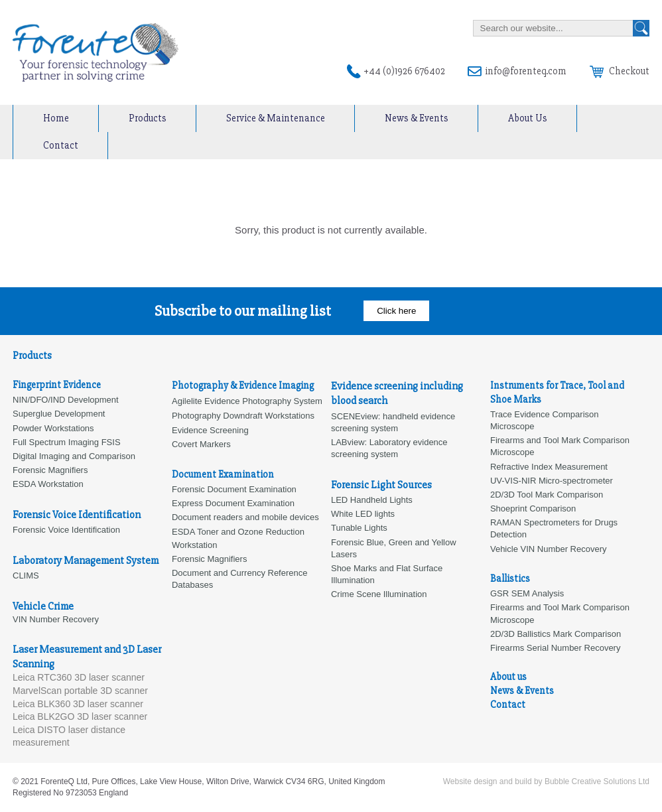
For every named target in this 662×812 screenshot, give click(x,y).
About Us (528, 118)
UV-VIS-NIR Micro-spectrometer (552, 481)
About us (508, 677)
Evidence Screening (210, 430)
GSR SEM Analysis (527, 593)
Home (56, 118)
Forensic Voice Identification (66, 530)
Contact (61, 145)
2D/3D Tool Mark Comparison (547, 495)
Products (148, 118)
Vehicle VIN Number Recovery (549, 549)
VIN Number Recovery (56, 619)
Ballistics (510, 578)
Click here (396, 311)
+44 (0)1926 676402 (404, 71)
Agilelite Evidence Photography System (247, 401)
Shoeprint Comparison (533, 508)
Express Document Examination (233, 503)
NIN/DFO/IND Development (66, 400)
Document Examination (223, 474)
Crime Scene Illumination (379, 594)
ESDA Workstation (48, 484)
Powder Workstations (53, 428)
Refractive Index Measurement (549, 467)
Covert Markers (201, 444)
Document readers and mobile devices (245, 517)
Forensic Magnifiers (209, 559)
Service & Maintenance (276, 118)
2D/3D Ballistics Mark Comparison (556, 634)
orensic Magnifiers (53, 470)
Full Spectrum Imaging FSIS (67, 442)
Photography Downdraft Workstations (243, 416)
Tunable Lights (359, 528)
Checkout (620, 71)
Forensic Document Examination (234, 489)
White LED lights (363, 514)
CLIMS (26, 575)
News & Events (417, 118)
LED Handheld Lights (372, 500)
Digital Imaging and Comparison (74, 456)
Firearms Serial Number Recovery (556, 648)
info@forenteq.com (526, 71)
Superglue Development (59, 414)
